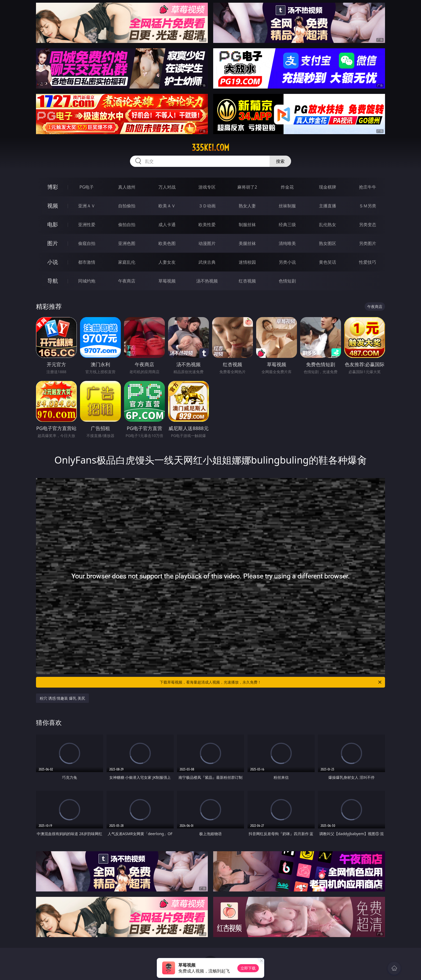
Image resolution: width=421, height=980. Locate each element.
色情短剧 (287, 281)
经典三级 (287, 225)
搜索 (280, 161)
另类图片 (368, 243)
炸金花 (287, 187)
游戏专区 (207, 187)
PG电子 (87, 187)
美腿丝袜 (247, 243)
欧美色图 (167, 243)
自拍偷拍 (127, 206)
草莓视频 (167, 281)
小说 (53, 262)
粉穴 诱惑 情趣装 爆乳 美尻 (62, 698)
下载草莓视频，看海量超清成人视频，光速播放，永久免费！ (271, 682)
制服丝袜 (247, 225)
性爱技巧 (368, 262)
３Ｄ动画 (207, 206)
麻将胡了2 (247, 187)
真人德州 (127, 187)
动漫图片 (207, 243)
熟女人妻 (247, 206)
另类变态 (368, 225)
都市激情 (87, 262)
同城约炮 (87, 281)
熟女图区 (328, 243)
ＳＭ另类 (368, 206)
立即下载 (248, 968)
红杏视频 (247, 281)
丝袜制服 (287, 206)
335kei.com (210, 148)
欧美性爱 (207, 225)
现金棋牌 (328, 187)
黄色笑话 (328, 262)
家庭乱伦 (127, 262)
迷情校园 (247, 262)
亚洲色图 (127, 243)
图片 (53, 243)
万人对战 (167, 187)
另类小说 (287, 262)
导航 (53, 281)
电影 (53, 224)
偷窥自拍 (87, 243)
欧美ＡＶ (167, 206)
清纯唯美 (287, 243)
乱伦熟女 (328, 225)
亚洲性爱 (87, 225)
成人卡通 (167, 225)
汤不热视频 (207, 281)
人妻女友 (167, 262)
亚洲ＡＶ (87, 206)
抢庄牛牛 (368, 187)
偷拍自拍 (127, 225)
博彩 (53, 187)
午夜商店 (127, 281)
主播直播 (328, 206)
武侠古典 (207, 262)
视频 (53, 206)
